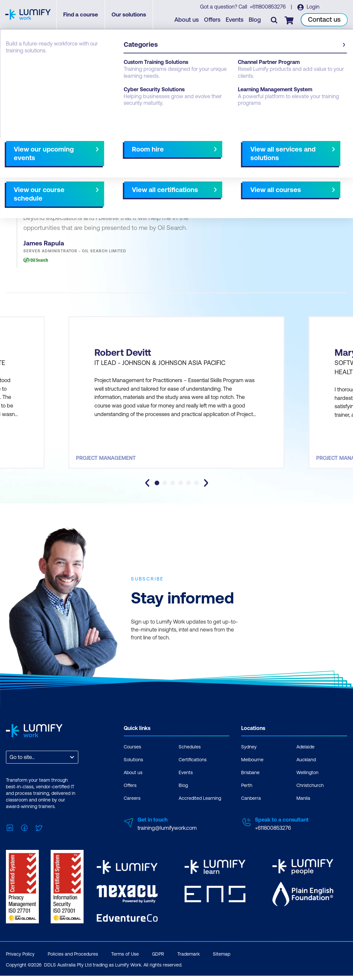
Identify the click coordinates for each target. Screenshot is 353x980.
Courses (132, 753)
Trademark (189, 958)
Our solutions (129, 15)
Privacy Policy (20, 958)
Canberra (251, 804)
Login (313, 7)
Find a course (81, 15)
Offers (213, 20)
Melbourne (252, 766)
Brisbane (250, 778)
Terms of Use (125, 958)
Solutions (133, 766)
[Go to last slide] (147, 489)
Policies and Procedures (73, 958)
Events (235, 20)
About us (187, 20)
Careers (132, 804)
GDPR (158, 958)
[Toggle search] (274, 20)
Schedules (190, 753)
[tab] (157, 489)
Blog (255, 20)
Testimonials (21, 70)
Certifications (193, 766)
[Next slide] (206, 489)
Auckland (306, 766)
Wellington (307, 778)
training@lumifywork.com (167, 834)
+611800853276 (268, 7)
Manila (303, 804)
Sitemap (222, 958)
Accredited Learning (200, 804)
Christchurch (310, 791)
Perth (247, 791)
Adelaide (305, 753)
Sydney (249, 753)
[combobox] (10, 763)
